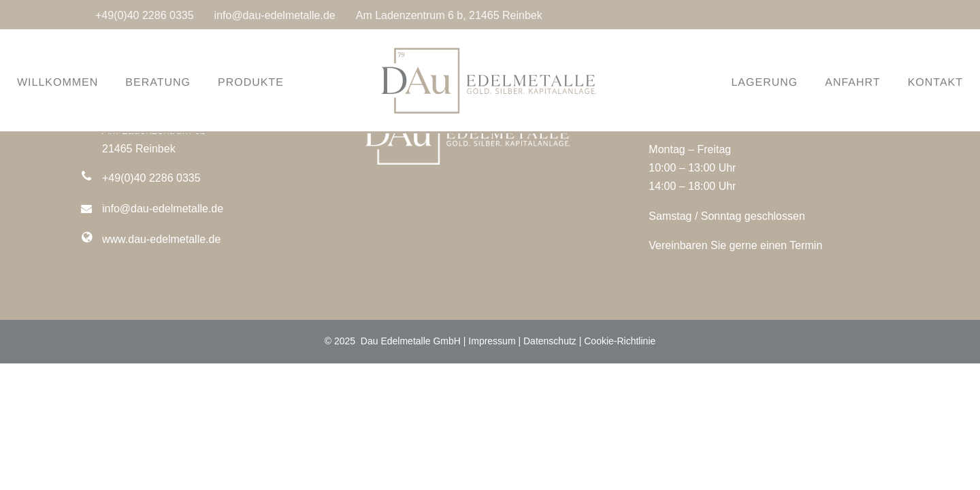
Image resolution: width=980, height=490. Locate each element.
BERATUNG (175, 83)
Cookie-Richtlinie (620, 341)
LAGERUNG (747, 83)
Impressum (492, 341)
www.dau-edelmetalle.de (161, 239)
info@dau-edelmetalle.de (275, 15)
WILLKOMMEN (75, 83)
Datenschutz (550, 341)
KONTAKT (918, 83)
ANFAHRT (835, 83)
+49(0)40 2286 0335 (145, 15)
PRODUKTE (268, 83)
